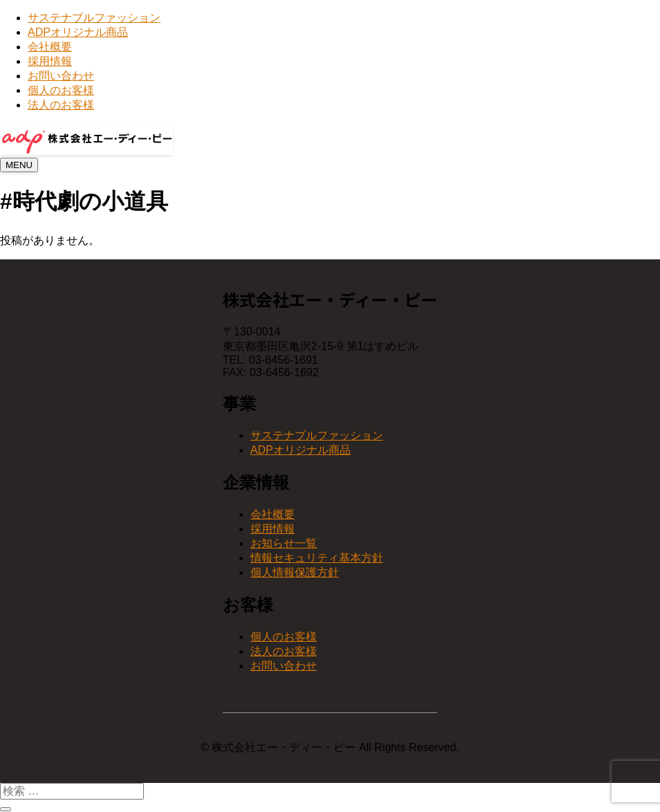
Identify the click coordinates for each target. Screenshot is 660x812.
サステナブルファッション (94, 18)
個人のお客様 (61, 90)
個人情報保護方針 (295, 572)
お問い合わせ (61, 76)
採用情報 (50, 61)
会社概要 (50, 47)
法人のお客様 (61, 105)
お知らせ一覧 (284, 543)
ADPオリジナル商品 (78, 32)
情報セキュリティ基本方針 (317, 558)
